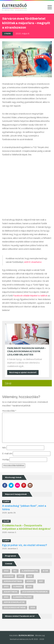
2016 (29, 587)
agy (41, 581)
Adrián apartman (13, 581)
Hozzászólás (9, 411)
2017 (21, 576)
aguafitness (11, 592)
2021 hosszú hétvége (15, 608)
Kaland (6, 521)
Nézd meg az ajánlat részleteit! (23, 372)
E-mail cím (7, 454)
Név (4, 448)
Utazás (7, 34)
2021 (6, 597)
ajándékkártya (30, 571)
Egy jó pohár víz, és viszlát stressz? (25, 545)
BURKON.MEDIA (26, 636)
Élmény (6, 502)
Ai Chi (45, 571)
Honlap (6, 460)
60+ (15, 571)
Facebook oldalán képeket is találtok (30, 296)
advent (30, 581)
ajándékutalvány (22, 597)
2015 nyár (9, 576)
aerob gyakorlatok (14, 602)
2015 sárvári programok (35, 592)
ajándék (18, 587)
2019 (30, 576)
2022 (6, 571)
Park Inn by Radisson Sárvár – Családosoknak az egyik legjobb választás (26, 351)
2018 (33, 608)
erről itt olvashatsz (33, 262)
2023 (6, 587)
